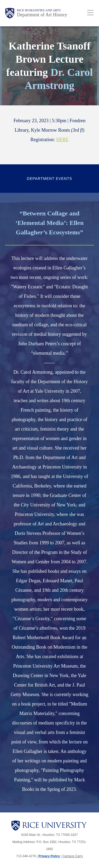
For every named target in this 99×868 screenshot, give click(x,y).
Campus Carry (73, 856)
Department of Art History (42, 15)
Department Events (50, 179)
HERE (62, 140)
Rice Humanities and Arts (39, 10)
